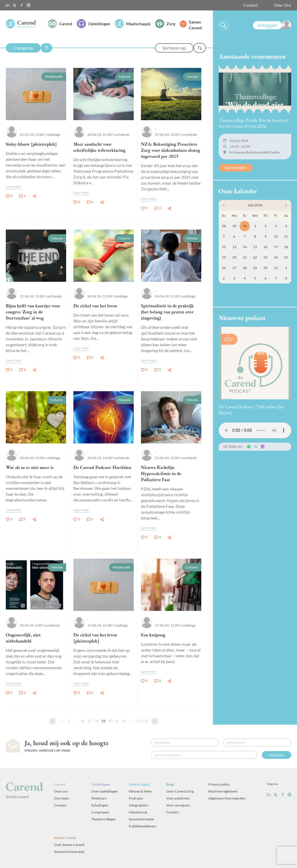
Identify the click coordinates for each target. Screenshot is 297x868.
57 (90, 721)
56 (83, 721)
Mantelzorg (138, 812)
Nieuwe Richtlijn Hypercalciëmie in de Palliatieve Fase (161, 473)
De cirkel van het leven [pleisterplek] (95, 638)
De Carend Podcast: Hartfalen (102, 467)
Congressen (100, 812)
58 (97, 721)
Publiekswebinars (142, 826)
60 (111, 721)
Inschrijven (277, 755)
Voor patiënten (178, 798)
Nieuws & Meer (140, 791)
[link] (272, 25)
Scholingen (100, 805)
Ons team (61, 798)
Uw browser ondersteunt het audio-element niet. (255, 430)
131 (138, 721)
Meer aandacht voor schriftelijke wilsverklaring (99, 147)
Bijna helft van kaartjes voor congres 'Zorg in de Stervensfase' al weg (33, 312)
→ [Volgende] (155, 721)
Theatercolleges (104, 819)
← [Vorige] (52, 721)
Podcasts (136, 798)
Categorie (23, 48)
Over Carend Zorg (180, 791)
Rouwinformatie (141, 819)
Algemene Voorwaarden (227, 798)
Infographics (138, 805)
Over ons (61, 791)
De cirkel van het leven (95, 306)
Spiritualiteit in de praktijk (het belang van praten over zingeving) (167, 312)
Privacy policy (219, 784)
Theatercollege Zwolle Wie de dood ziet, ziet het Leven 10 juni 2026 (254, 123)
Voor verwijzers (178, 805)
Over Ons (283, 5)
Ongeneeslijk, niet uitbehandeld (23, 638)
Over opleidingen (105, 791)
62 (124, 721)
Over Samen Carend (69, 845)
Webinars (99, 798)
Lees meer (14, 186)
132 (145, 721)
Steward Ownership (69, 852)
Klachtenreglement (223, 791)
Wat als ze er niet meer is (30, 467)
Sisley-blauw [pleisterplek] (31, 144)
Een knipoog (153, 635)
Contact (251, 5)
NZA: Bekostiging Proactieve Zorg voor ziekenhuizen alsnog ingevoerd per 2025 (171, 150)
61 (117, 721)
